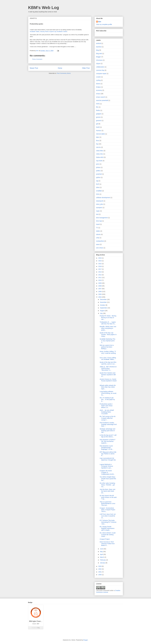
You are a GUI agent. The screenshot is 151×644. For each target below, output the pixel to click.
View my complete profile (104, 24)
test (97, 214)
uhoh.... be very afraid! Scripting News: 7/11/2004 (107, 412)
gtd (97, 124)
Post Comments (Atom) (64, 73)
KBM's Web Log (44, 8)
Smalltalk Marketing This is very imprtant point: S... (107, 341)
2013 (100, 272)
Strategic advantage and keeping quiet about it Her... (107, 431)
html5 (98, 127)
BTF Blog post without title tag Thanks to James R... (108, 454)
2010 (100, 280)
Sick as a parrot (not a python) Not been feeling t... (107, 347)
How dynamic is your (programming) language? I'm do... (106, 448)
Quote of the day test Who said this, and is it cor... (108, 363)
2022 (100, 264)
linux (98, 141)
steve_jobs (100, 204)
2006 (100, 292)
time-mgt (99, 221)
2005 (100, 294)
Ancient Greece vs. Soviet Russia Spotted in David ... (108, 381)
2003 (100, 566)
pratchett (99, 174)
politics (98, 171)
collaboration (100, 67)
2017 (100, 269)
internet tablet (101, 134)
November (104, 302)
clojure (98, 64)
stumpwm (99, 208)
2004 (100, 297)
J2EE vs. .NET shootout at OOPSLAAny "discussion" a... (108, 368)
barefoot (99, 47)
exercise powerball (102, 100)
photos (98, 167)
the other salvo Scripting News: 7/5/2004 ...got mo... (107, 485)
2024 (100, 258)
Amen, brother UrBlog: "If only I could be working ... (108, 353)
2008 (100, 286)
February (103, 560)
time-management (102, 218)
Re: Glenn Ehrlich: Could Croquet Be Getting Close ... (108, 535)
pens (98, 164)
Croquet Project (105, 539)
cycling (98, 80)
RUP (98, 184)
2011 (100, 278)
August (102, 311)
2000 (100, 575)
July (102, 313)
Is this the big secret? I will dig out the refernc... (108, 436)
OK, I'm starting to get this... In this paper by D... (107, 399)
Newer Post (34, 68)
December (104, 299)
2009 (100, 283)
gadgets (99, 114)
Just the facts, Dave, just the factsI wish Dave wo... (107, 491)
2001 (100, 572)
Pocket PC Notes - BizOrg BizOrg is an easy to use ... (108, 318)
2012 (100, 275)
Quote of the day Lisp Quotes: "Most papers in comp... (108, 335)
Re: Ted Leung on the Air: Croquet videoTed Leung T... (108, 418)
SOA (98, 194)
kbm (100, 22)
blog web (99, 54)
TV (97, 228)
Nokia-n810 (100, 157)
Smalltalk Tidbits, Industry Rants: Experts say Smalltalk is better (48, 32)
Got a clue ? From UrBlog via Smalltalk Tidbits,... (108, 359)
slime (98, 187)
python (98, 177)
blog (98, 50)
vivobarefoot (100, 241)
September (104, 308)
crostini (98, 77)
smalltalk (99, 191)
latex (98, 137)
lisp (97, 144)
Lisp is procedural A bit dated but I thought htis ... (108, 460)
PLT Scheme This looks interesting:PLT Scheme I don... (108, 522)
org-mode (99, 161)
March (102, 557)
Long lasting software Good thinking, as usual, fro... (108, 393)
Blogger (86, 640)
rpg (97, 181)
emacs (98, 94)
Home (60, 68)
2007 (100, 289)
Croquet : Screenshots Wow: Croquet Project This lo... (107, 510)
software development (103, 198)
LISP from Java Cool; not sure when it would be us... (108, 516)
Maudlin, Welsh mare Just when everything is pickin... (108, 328)
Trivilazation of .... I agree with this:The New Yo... (108, 323)
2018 (100, 266)
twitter (98, 231)
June (102, 549)
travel (98, 224)
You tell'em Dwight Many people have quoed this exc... (108, 479)
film (97, 107)
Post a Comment (37, 59)
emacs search (101, 97)
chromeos (99, 60)
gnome (98, 117)
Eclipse (98, 87)
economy (99, 90)
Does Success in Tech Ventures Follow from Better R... (107, 544)
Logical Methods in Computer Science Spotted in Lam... (106, 466)
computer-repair (101, 74)
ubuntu (98, 234)
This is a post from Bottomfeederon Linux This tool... (107, 504)
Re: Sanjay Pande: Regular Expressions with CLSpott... (107, 528)
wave (98, 244)
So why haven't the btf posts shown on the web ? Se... (108, 497)
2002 (100, 569)
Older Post (86, 68)
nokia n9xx (100, 154)
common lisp (100, 70)
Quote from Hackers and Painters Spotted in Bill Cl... (108, 375)
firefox (98, 110)
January (103, 563)
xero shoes (100, 248)
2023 (100, 261)
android (99, 43)
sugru (98, 211)
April (102, 554)
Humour (99, 131)
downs (98, 84)
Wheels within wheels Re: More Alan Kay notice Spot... (108, 387)
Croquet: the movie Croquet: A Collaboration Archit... (107, 472)
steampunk (100, 201)
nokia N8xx (100, 151)
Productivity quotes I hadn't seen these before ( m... (106, 406)
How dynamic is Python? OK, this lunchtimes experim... (107, 441)
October (103, 305)
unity (98, 238)
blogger (99, 57)
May (102, 552)
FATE (98, 104)
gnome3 (99, 121)
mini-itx (98, 147)
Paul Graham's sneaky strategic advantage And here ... (108, 424)
